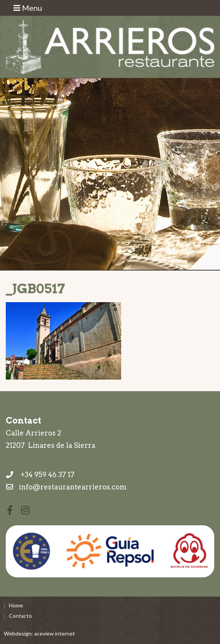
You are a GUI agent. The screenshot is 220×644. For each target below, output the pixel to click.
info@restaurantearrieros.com (73, 487)
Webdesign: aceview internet (39, 633)
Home (16, 605)
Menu (28, 8)
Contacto (20, 616)
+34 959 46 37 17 (40, 475)
